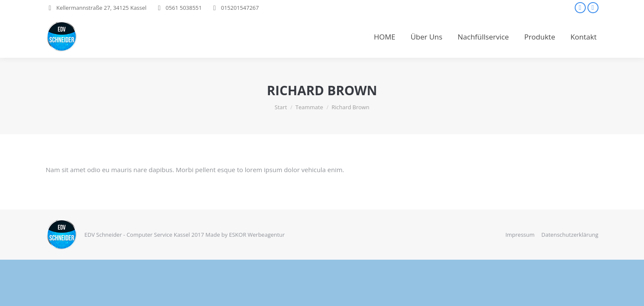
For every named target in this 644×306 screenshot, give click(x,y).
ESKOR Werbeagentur (257, 235)
